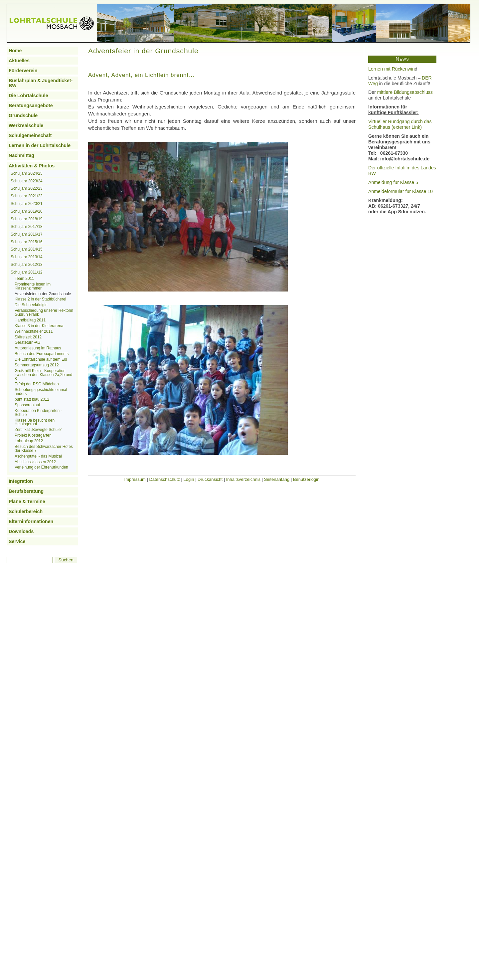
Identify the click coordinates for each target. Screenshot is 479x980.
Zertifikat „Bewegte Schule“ (38, 430)
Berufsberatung (26, 491)
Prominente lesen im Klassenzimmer (33, 286)
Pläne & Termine (27, 501)
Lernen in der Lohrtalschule (40, 145)
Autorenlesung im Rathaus (38, 348)
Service (17, 541)
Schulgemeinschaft (30, 135)
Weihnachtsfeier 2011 (34, 331)
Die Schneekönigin (31, 305)
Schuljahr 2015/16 (27, 242)
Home (15, 51)
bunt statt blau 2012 (32, 399)
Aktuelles (19, 61)
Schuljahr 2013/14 (27, 257)
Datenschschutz (164, 479)
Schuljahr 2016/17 (27, 234)
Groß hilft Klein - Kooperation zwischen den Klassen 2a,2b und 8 (43, 375)
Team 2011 (24, 279)
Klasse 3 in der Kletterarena (39, 326)
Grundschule (23, 115)
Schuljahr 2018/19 (27, 219)
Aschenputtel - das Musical (38, 456)
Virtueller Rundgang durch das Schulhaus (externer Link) (400, 124)
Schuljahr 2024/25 (27, 173)
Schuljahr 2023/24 (27, 181)
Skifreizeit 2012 (28, 337)
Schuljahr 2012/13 (27, 265)
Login (189, 479)
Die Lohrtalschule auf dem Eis (41, 359)
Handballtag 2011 (30, 320)
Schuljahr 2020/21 (27, 204)
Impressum (135, 479)
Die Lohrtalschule (28, 96)
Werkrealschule (26, 125)
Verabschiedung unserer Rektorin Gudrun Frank (44, 312)
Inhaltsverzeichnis (243, 479)
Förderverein (23, 71)
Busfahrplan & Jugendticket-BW (41, 83)
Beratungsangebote (31, 105)
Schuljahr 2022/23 (27, 188)
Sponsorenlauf (27, 405)
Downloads (21, 531)
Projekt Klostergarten (33, 435)
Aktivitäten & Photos (32, 166)
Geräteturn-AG (28, 342)
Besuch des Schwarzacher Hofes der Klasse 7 (44, 449)
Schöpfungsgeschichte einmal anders (41, 392)
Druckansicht (210, 479)
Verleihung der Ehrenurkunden (41, 467)
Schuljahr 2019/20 (27, 211)
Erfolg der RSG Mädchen (37, 384)
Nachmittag (21, 155)
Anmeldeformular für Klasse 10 (400, 191)
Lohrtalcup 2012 (29, 441)
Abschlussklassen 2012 (35, 462)
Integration (21, 481)
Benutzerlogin (306, 479)
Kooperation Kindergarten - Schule (38, 413)
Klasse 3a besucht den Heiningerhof (35, 422)
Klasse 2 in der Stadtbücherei (40, 299)
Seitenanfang (277, 479)
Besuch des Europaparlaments (42, 354)
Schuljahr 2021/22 (27, 196)
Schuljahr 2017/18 (27, 227)
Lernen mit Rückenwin (392, 69)
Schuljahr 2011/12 (27, 272)
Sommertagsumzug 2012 (37, 365)
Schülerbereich (26, 511)
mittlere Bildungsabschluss (405, 92)
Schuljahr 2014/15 (27, 249)
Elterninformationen (31, 521)
